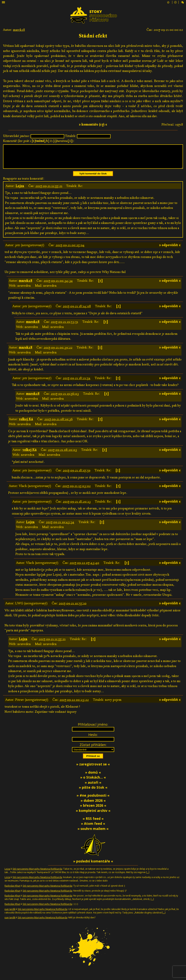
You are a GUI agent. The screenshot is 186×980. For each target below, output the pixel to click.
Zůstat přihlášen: (93, 749)
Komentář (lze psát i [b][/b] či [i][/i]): (39, 141)
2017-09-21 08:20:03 (62, 454)
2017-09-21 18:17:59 (76, 475)
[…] (148, 877)
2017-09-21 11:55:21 (49, 191)
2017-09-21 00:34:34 (58, 285)
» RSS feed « (93, 823)
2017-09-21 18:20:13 (77, 506)
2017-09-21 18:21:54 (77, 383)
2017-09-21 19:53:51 (64, 326)
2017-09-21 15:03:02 (76, 490)
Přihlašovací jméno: (93, 729)
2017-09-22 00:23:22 (74, 704)
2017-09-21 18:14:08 (77, 311)
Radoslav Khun (12, 890)
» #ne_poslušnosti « (93, 800)
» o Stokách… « (93, 782)
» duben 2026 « (93, 805)
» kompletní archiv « (93, 815)
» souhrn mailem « (93, 833)
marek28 (19, 30)
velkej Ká (26, 424)
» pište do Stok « (93, 792)
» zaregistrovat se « (93, 769)
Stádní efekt (93, 36)
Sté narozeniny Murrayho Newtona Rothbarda (37, 873)
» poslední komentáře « (93, 866)
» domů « (93, 777)
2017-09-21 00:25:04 (70, 250)
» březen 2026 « (93, 810)
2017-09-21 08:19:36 (58, 424)
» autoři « (93, 787)
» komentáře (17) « (93, 124)
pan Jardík (10, 914)
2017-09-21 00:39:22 (58, 352)
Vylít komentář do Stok (93, 178)
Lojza (20, 191)
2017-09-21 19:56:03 (65, 398)
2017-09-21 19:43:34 (60, 527)
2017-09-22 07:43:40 (84, 567)
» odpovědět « (170, 250)
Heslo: (93, 739)
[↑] (100, 285)
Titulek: (71, 136)
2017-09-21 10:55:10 (73, 608)
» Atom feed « (93, 828)
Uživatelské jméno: (16, 136)
